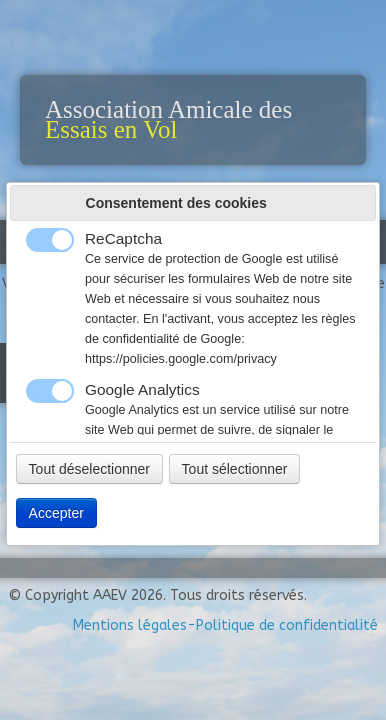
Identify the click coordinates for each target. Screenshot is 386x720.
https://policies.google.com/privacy (181, 359)
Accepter (56, 513)
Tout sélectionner (235, 469)
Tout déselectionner (89, 469)
